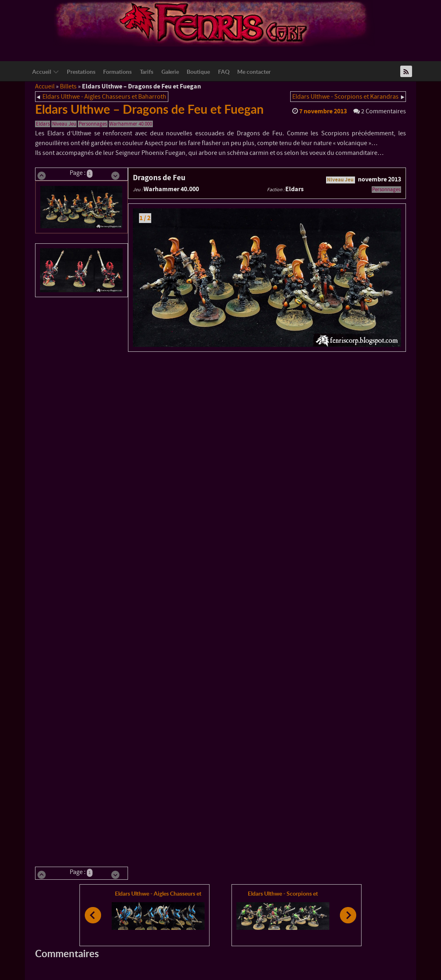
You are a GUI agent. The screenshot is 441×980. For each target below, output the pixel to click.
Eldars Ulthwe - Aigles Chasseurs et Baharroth (104, 97)
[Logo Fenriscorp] (214, 23)
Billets (68, 86)
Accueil (45, 86)
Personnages (93, 124)
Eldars (43, 124)
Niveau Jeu (64, 124)
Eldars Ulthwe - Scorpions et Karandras (345, 97)
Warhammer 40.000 (131, 124)
